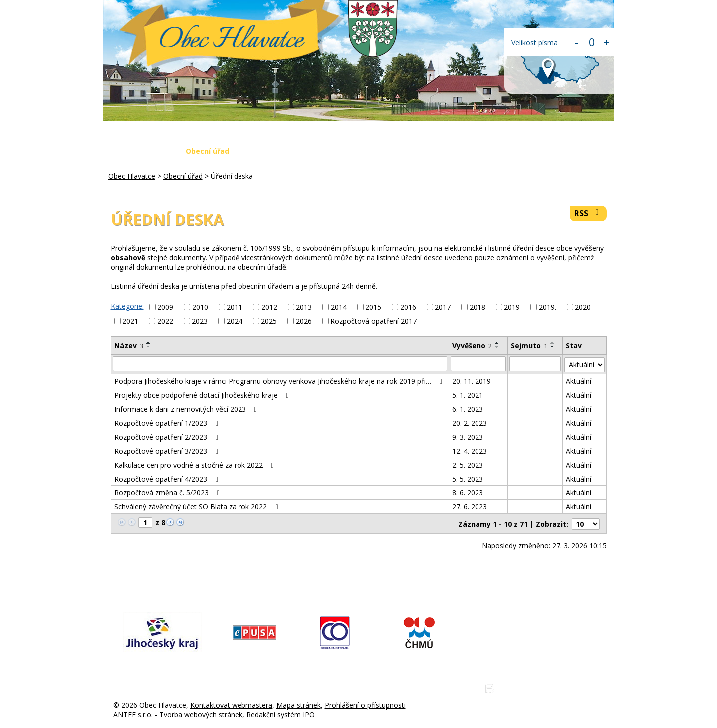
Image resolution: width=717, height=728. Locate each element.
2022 (165, 321)
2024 (235, 321)
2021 (130, 321)
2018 (478, 307)
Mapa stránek (299, 703)
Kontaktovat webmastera (231, 703)
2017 (443, 307)
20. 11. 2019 (472, 380)
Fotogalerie (421, 151)
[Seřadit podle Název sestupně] (149, 347)
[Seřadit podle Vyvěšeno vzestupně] (498, 343)
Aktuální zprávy (277, 151)
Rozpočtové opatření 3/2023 (168, 450)
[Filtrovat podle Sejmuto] (535, 364)
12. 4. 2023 (470, 450)
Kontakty (545, 151)
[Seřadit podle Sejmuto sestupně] (553, 347)
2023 (200, 321)
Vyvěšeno (473, 346)
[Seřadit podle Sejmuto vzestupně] (553, 343)
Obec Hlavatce (231, 41)
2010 (200, 307)
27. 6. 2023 (470, 506)
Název (129, 346)
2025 (269, 321)
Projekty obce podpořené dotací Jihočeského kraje (203, 394)
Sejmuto (529, 346)
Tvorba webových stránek (201, 712)
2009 (165, 307)
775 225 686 (520, 637)
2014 (339, 307)
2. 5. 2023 (468, 464)
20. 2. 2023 (470, 422)
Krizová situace (353, 151)
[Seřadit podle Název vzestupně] (149, 343)
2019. (548, 307)
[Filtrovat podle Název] (280, 364)
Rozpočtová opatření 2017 (373, 321)
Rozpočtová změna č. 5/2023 (169, 492)
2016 (408, 307)
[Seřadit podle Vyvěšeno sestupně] (498, 347)
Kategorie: (127, 306)
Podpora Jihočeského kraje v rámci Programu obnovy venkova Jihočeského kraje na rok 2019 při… (280, 380)
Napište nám (485, 151)
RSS (588, 213)
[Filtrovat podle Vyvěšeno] (478, 364)
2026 (304, 321)
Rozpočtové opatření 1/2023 (168, 422)
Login (591, 151)
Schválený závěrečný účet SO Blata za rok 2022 (198, 506)
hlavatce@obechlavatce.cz (542, 653)
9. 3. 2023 (468, 436)
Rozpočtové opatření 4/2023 (168, 478)
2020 (583, 307)
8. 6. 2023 (468, 492)
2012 (269, 307)
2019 (512, 307)
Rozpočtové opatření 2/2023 (168, 436)
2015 (373, 307)
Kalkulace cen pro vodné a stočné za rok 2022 (196, 464)
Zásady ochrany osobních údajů (552, 686)
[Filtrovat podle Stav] (584, 364)
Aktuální (579, 380)
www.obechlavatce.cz (535, 670)
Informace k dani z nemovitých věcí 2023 (187, 408)
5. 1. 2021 (468, 394)
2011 (235, 307)
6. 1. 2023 (468, 408)
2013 (304, 307)
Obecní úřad (207, 151)
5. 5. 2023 (468, 478)
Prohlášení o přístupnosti (365, 703)
